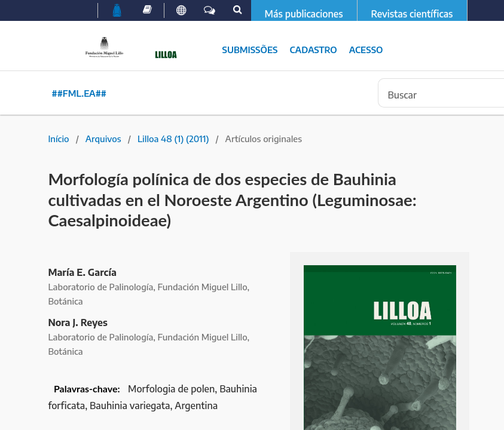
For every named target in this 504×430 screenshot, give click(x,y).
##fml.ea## (80, 93)
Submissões (250, 50)
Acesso (366, 50)
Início (58, 139)
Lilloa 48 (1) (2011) (173, 139)
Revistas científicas (412, 14)
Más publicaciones (304, 14)
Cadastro (313, 50)
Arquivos (103, 139)
